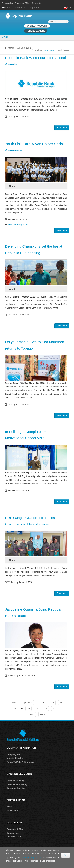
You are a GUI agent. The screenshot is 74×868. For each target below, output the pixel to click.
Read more (62, 128)
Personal (7, 7)
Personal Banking (15, 781)
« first (14, 703)
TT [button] (69, 7)
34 (44, 703)
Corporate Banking (16, 788)
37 (15, 708)
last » (43, 714)
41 (46, 708)
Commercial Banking (17, 784)
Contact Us (36, 3)
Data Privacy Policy (31, 857)
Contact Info (13, 833)
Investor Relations (16, 758)
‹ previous (27, 703)
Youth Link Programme (18, 225)
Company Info (7, 3)
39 (28, 708)
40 (37, 708)
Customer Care (14, 837)
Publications (13, 811)
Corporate (34, 7)
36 (61, 703)
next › (31, 714)
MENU (5, 37)
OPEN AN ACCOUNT (37, 26)
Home (46, 50)
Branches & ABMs (22, 3)
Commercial (20, 7)
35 (53, 703)
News (52, 50)
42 (54, 708)
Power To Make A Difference (20, 762)
